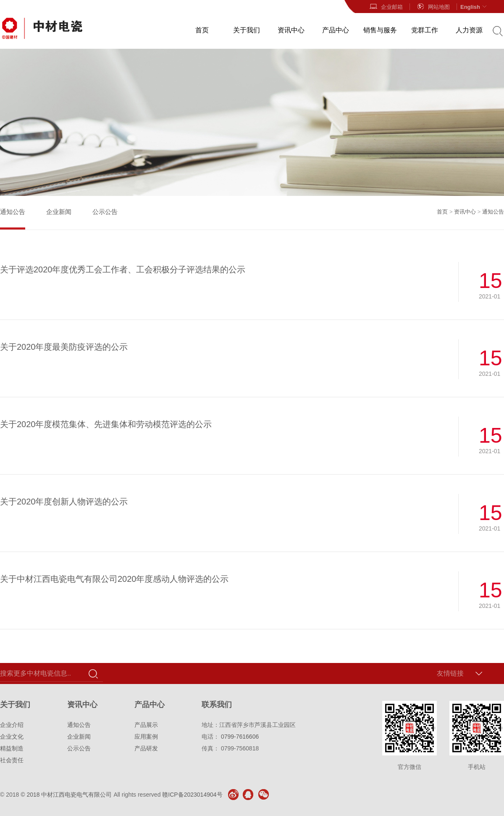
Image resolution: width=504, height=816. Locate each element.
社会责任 (12, 760)
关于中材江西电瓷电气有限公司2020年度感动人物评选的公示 (114, 579)
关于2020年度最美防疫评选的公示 (64, 347)
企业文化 (12, 737)
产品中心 (336, 30)
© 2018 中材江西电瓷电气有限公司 (66, 795)
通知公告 (13, 212)
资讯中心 (291, 30)
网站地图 (433, 7)
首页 (202, 30)
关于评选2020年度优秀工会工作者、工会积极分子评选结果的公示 (123, 269)
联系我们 (217, 705)
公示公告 (105, 212)
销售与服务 (380, 30)
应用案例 (146, 737)
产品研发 (146, 748)
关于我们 (247, 30)
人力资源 (469, 30)
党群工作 (425, 30)
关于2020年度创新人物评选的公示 (64, 502)
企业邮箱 (386, 7)
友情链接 (450, 673)
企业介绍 (12, 725)
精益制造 (12, 748)
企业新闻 (59, 212)
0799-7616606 (240, 737)
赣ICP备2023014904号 (192, 795)
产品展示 (146, 725)
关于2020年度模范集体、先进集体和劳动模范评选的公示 (106, 424)
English (474, 7)
